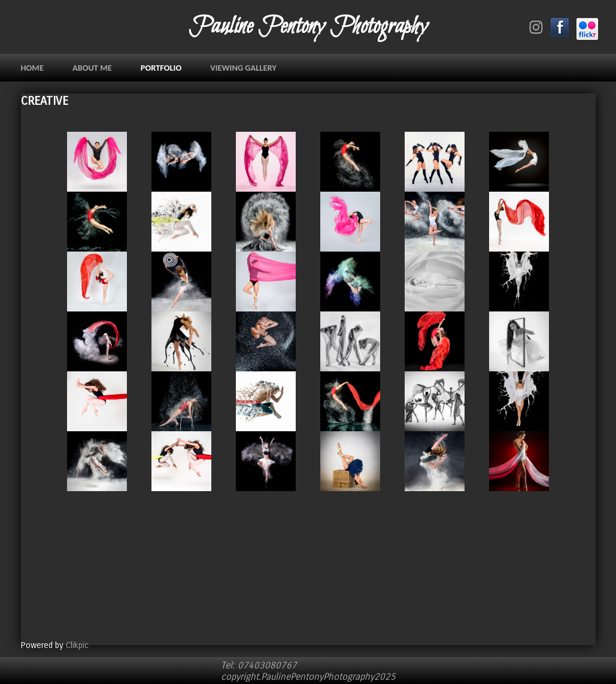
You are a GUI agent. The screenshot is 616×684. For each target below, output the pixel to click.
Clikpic (77, 645)
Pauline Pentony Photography (308, 27)
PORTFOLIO (161, 68)
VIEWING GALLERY (243, 68)
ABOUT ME (92, 68)
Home (32, 68)
